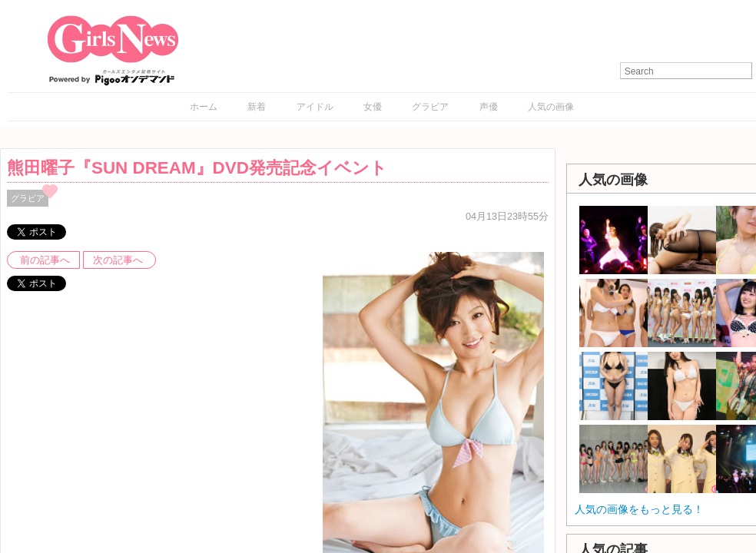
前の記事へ (45, 260)
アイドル (315, 107)
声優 (489, 107)
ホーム (204, 107)
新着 (257, 107)
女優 (373, 107)
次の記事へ (118, 260)
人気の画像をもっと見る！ (639, 509)
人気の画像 (551, 107)
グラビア (430, 107)
